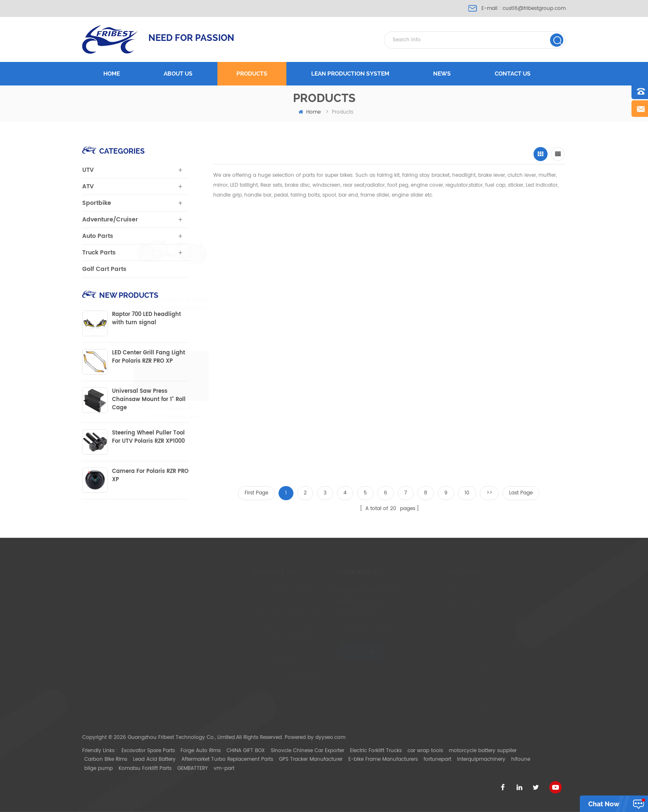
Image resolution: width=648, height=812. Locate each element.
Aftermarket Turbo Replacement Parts (227, 759)
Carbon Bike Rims (106, 759)
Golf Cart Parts (104, 269)
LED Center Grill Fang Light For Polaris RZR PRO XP (149, 357)
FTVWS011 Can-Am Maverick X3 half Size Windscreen (340, 279)
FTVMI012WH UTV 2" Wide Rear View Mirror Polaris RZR (423, 304)
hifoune (521, 759)
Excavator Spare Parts (148, 751)
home (310, 112)
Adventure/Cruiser (110, 220)
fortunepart (437, 759)
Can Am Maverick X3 (432, 669)
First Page (256, 493)
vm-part (224, 768)
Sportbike (97, 203)
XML (313, 669)
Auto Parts (98, 236)
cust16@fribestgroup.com (534, 8)
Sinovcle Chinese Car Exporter (307, 751)
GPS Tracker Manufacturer (311, 759)
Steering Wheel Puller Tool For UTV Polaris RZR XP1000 (148, 437)
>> (489, 493)
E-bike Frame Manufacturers (383, 759)
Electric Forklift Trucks (376, 751)
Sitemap (318, 656)
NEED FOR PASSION (191, 38)
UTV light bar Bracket (432, 695)
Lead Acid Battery (154, 759)
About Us (319, 604)
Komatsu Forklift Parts (145, 768)
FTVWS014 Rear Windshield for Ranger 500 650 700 (274, 438)
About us (178, 74)
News (442, 74)
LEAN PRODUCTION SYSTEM (350, 74)
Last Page (521, 493)
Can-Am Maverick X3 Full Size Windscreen (205, 413)
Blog (313, 643)
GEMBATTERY (193, 768)
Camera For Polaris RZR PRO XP (150, 476)
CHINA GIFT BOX (246, 751)
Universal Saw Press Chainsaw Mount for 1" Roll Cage (149, 400)
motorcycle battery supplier (483, 751)
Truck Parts (99, 253)
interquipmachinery (481, 759)
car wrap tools (425, 751)
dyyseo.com (330, 737)
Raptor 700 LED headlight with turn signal (147, 319)
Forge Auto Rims (201, 751)
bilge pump (99, 768)
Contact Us (322, 630)
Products (252, 74)
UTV (88, 170)
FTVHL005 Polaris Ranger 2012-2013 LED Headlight (255, 304)
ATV (88, 186)
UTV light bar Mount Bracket (441, 682)
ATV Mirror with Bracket (434, 708)
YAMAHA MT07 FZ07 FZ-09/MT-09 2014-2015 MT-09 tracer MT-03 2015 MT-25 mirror (504, 304)
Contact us (513, 74)
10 (467, 493)
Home (112, 74)
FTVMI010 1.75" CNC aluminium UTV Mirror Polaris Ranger (349, 438)
